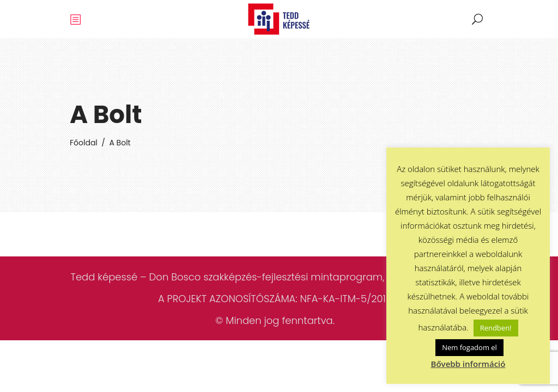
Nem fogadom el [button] (469, 347)
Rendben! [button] (496, 328)
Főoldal (84, 143)
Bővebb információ (468, 364)
